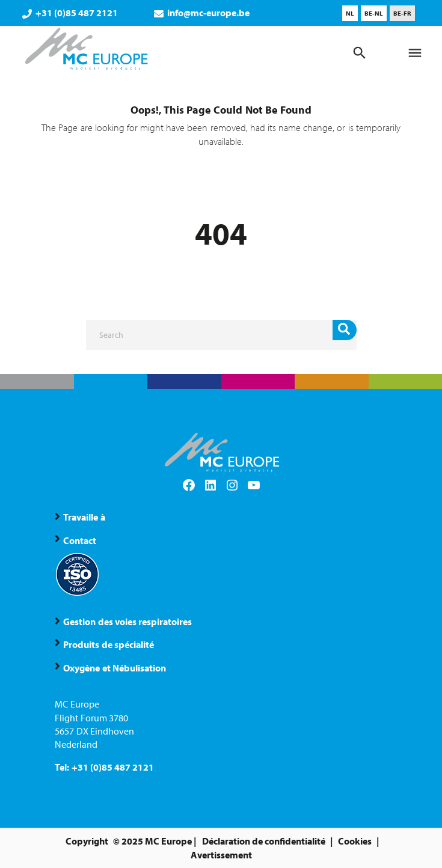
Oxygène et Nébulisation (114, 668)
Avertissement (221, 855)
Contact (80, 540)
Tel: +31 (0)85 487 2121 (104, 767)
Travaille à (84, 517)
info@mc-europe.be (202, 13)
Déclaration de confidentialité (264, 841)
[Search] (221, 335)
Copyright (87, 841)
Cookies (355, 841)
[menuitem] (350, 13)
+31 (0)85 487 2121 (70, 13)
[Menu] (415, 53)
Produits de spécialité (108, 644)
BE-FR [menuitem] (402, 13)
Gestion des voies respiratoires (127, 622)
